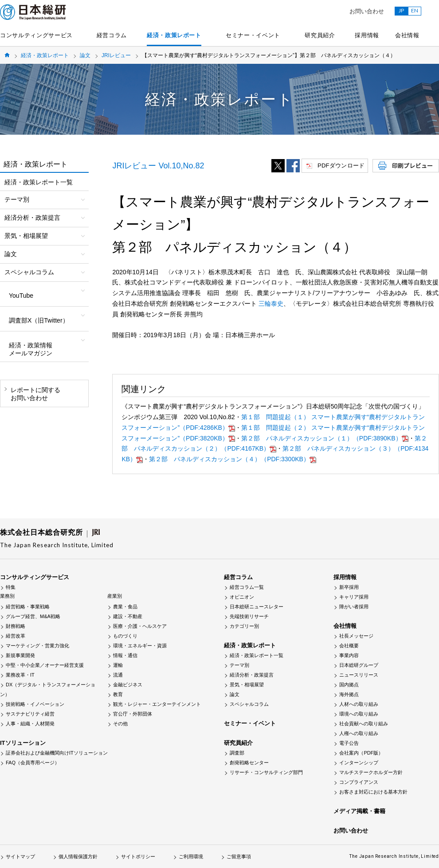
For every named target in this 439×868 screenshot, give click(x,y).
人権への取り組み (359, 733)
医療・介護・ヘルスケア (140, 626)
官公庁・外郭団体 (133, 714)
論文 (85, 55)
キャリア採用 (354, 597)
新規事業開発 (20, 655)
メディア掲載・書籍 (359, 811)
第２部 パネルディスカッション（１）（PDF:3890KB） (325, 438)
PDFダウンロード (341, 165)
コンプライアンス (359, 782)
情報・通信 (125, 655)
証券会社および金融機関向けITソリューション (57, 753)
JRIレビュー (116, 55)
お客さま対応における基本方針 (373, 792)
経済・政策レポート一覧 (39, 182)
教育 (118, 694)
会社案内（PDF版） (361, 753)
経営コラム (112, 35)
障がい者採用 (354, 607)
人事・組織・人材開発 (30, 724)
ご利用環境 (191, 856)
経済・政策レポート (174, 35)
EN (415, 10)
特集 (11, 587)
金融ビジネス (128, 685)
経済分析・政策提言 (252, 675)
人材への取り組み (359, 704)
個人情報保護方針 (78, 856)
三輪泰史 (271, 304)
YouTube (21, 296)
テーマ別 (239, 665)
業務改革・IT (20, 675)
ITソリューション (23, 743)
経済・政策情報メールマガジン (31, 349)
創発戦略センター (249, 763)
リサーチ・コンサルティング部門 (266, 772)
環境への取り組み (359, 714)
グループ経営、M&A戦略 (33, 616)
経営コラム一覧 (247, 587)
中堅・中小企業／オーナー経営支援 (45, 665)
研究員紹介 (320, 35)
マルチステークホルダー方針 (371, 772)
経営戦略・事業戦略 (28, 607)
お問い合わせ (367, 11)
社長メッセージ (356, 636)
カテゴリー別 (244, 626)
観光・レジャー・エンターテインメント (157, 704)
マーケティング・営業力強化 (37, 646)
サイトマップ (20, 856)
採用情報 (367, 35)
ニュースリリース (359, 675)
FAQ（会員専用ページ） (33, 763)
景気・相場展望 (247, 685)
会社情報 (407, 35)
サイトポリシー (138, 856)
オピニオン (242, 597)
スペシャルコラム (249, 704)
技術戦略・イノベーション (35, 704)
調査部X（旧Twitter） (39, 320)
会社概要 (349, 646)
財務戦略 (16, 626)
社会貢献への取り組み (364, 724)
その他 (120, 724)
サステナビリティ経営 (30, 714)
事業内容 (349, 655)
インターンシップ (359, 763)
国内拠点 (349, 685)
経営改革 (16, 636)
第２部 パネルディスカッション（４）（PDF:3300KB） (233, 459)
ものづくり (125, 636)
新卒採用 (349, 587)
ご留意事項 (239, 856)
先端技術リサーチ (249, 616)
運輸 (118, 665)
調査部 (237, 753)
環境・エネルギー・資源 (140, 646)
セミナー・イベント (253, 35)
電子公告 (349, 743)
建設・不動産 (128, 616)
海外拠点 (349, 694)
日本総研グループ (359, 665)
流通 (118, 675)
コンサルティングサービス (36, 35)
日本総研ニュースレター (257, 607)
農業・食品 (125, 607)
